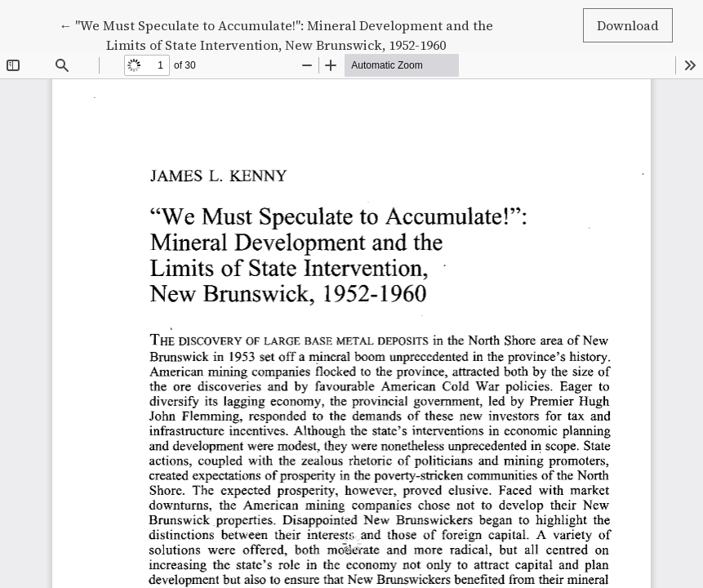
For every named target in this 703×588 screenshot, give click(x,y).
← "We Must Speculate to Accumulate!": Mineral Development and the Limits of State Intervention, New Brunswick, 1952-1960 (276, 34)
